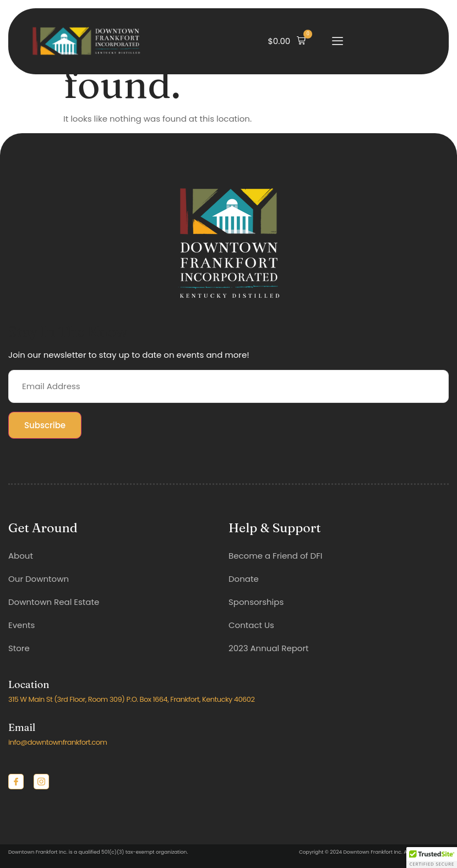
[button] (287, 41)
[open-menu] (338, 41)
